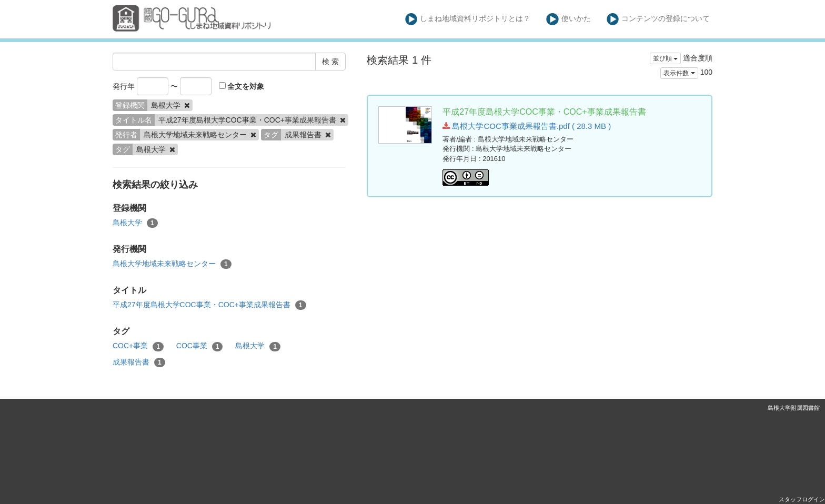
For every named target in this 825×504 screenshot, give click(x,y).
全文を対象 (242, 86)
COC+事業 (138, 346)
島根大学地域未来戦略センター (172, 264)
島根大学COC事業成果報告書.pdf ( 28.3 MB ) (527, 126)
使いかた (569, 19)
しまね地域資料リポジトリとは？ (468, 19)
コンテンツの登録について (658, 19)
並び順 (665, 58)
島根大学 (135, 223)
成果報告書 (139, 362)
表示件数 (679, 73)
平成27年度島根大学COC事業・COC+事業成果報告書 (209, 305)
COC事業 (200, 346)
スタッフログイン (802, 499)
